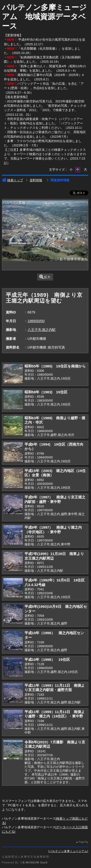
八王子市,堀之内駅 (42, 330)
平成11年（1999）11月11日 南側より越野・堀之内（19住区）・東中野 (55, 714)
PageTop (83, 842)
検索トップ (12, 180)
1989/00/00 (36, 321)
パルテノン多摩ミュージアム (68, 851)
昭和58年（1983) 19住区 (46, 392)
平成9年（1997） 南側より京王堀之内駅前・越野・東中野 (55, 499)
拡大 (45, 277)
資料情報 (36, 180)
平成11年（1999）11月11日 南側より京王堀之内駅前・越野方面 (55, 688)
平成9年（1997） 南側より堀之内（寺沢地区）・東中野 (53, 530)
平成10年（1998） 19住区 (47, 659)
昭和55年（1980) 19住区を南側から (55, 366)
